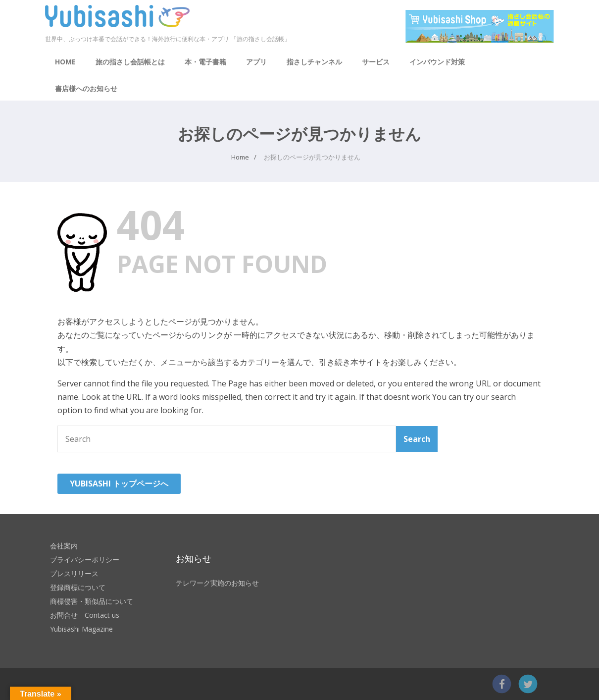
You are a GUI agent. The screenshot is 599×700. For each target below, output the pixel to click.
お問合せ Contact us (85, 615)
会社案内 (64, 546)
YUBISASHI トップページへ (119, 484)
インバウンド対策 (437, 62)
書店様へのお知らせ (86, 88)
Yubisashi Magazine (81, 629)
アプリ (256, 62)
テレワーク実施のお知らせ (217, 583)
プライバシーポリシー (85, 560)
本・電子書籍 (205, 62)
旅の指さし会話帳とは (130, 62)
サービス (376, 62)
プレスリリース (74, 573)
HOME (65, 62)
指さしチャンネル (314, 62)
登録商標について (78, 587)
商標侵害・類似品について (92, 601)
